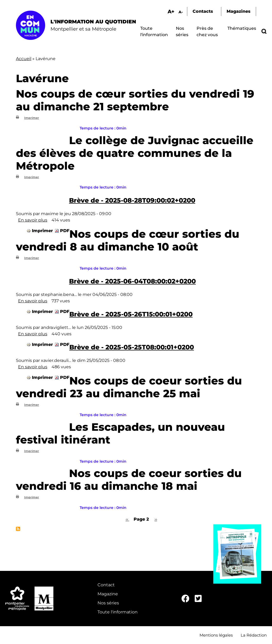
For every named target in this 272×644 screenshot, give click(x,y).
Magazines (239, 11)
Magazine (108, 594)
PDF (65, 231)
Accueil (24, 59)
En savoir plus (33, 220)
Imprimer (32, 118)
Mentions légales (216, 635)
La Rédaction (254, 635)
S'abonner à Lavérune (18, 529)
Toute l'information (118, 612)
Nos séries (108, 603)
